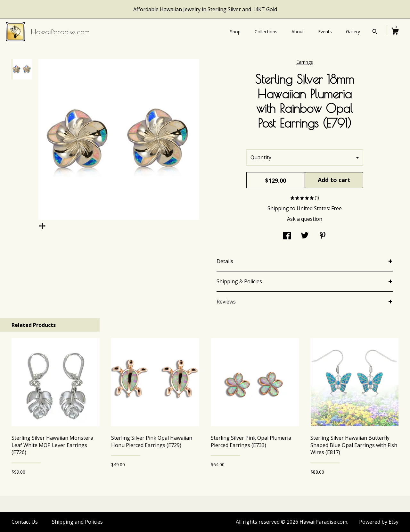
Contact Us (25, 522)
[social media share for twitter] (305, 236)
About (298, 32)
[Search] (375, 32)
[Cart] (395, 32)
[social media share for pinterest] (323, 236)
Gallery (353, 32)
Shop (235, 32)
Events (325, 32)
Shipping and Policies (77, 522)
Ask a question (305, 219)
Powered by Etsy (379, 522)
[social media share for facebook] (287, 236)
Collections (266, 32)
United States (313, 208)
